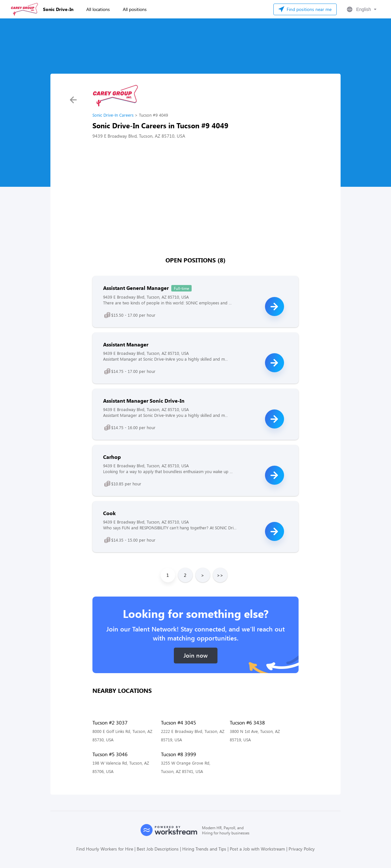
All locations (98, 9)
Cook (109, 513)
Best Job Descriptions (158, 849)
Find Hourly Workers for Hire (105, 849)
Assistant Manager (126, 344)
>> (220, 575)
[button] (361, 9)
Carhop (112, 457)
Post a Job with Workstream (257, 849)
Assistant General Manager (136, 288)
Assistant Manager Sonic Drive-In (144, 401)
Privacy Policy (302, 849)
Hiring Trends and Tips (204, 849)
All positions (135, 9)
